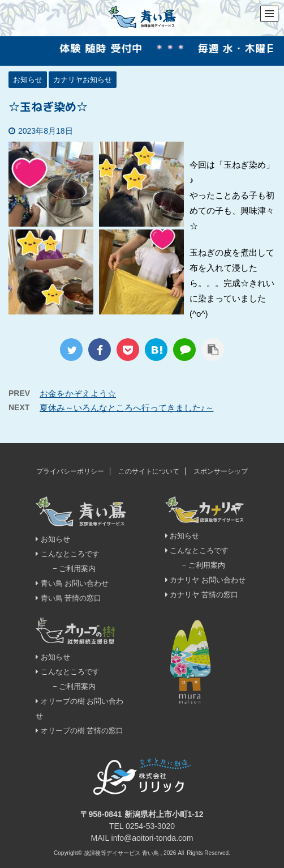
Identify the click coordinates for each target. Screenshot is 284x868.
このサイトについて (149, 471)
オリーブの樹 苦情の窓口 (79, 731)
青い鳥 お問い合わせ (72, 583)
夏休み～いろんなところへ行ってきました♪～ (127, 408)
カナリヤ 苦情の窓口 (202, 595)
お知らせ (53, 539)
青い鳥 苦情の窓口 (68, 598)
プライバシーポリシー (70, 471)
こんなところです (68, 554)
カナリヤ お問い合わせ (205, 580)
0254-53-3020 (150, 826)
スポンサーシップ (221, 471)
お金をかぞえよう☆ (78, 393)
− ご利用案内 (74, 569)
